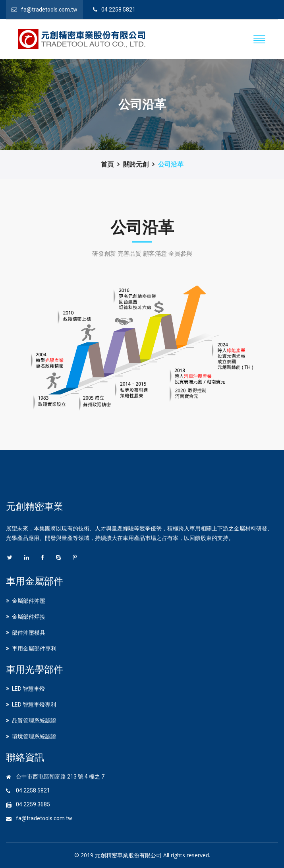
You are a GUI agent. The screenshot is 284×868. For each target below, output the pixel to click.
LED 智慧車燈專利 (34, 705)
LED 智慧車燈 (28, 689)
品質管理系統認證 (34, 720)
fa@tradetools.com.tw (49, 10)
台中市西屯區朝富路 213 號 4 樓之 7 (60, 777)
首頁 (107, 164)
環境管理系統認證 (34, 736)
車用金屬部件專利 (34, 649)
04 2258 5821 (118, 10)
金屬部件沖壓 (29, 601)
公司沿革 (171, 164)
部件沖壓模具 (29, 633)
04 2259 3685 (33, 804)
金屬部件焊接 (29, 617)
